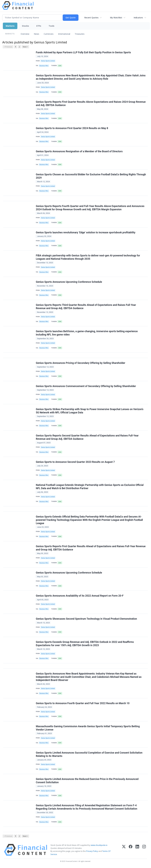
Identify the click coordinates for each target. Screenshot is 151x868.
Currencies (49, 34)
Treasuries (80, 34)
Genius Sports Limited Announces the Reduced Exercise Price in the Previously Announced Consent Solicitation (87, 781)
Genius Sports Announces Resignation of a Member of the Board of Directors (79, 151)
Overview (25, 34)
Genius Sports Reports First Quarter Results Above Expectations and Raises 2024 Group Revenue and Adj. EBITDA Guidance (91, 103)
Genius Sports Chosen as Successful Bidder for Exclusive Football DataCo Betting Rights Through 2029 (91, 176)
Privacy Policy (92, 851)
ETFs (39, 26)
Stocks (25, 26)
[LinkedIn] (137, 850)
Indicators (138, 18)
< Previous (8, 47)
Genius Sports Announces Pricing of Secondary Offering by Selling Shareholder (81, 363)
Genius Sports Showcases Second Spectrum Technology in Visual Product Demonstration (86, 619)
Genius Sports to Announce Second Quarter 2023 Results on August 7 (75, 462)
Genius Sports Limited (48, 61)
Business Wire (44, 66)
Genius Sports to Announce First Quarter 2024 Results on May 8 (72, 128)
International (64, 34)
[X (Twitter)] (124, 850)
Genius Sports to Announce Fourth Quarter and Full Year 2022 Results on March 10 (83, 703)
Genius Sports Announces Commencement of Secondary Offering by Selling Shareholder (86, 386)
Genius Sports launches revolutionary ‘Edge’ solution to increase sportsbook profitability (86, 232)
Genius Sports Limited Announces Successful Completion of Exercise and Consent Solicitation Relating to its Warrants (89, 754)
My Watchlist (116, 18)
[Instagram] (144, 850)
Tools (51, 26)
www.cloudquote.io (99, 845)
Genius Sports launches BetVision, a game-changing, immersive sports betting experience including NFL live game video (87, 333)
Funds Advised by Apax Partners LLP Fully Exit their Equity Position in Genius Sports (83, 52)
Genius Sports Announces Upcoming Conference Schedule (69, 282)
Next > (25, 47)
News (36, 34)
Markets (10, 26)
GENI (60, 66)
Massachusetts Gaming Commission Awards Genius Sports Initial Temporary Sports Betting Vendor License (88, 728)
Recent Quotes (91, 18)
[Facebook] (131, 850)
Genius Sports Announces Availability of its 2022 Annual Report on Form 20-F (80, 596)
